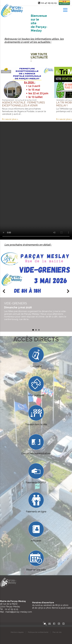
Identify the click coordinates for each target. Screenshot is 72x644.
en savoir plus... (36, 311)
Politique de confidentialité (38, 632)
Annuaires (36, 532)
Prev (4, 292)
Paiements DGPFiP (36, 474)
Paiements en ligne (36, 503)
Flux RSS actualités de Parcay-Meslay (59, 624)
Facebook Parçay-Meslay (54, 624)
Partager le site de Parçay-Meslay (64, 624)
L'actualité (36, 357)
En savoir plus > (10, 119)
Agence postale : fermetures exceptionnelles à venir (23, 104)
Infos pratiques (36, 386)
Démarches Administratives (36, 444)
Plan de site (57, 632)
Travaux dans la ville (36, 415)
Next (68, 292)
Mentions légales (17, 632)
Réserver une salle (36, 561)
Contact (49, 624)
